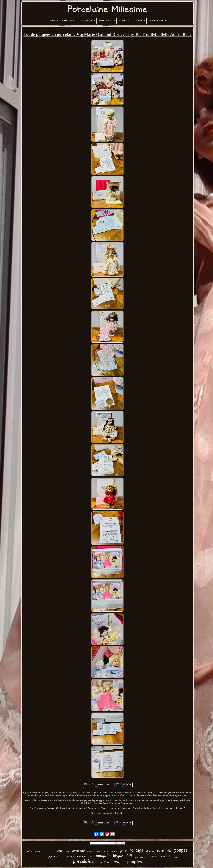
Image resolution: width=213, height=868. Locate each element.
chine (53, 852)
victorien (150, 851)
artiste (37, 852)
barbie (46, 851)
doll (129, 856)
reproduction (41, 857)
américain (166, 856)
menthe (70, 856)
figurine (52, 856)
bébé (30, 851)
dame (61, 857)
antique (118, 861)
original (91, 851)
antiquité (103, 856)
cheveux (154, 857)
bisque (118, 856)
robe (67, 851)
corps (105, 851)
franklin (176, 857)
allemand (79, 851)
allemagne (144, 857)
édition (91, 857)
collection (103, 862)
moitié (114, 851)
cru (60, 851)
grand (124, 851)
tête (169, 851)
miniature (81, 857)
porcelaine (83, 861)
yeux (136, 857)
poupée (181, 850)
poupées (135, 862)
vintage (137, 850)
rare (160, 850)
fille (98, 852)
